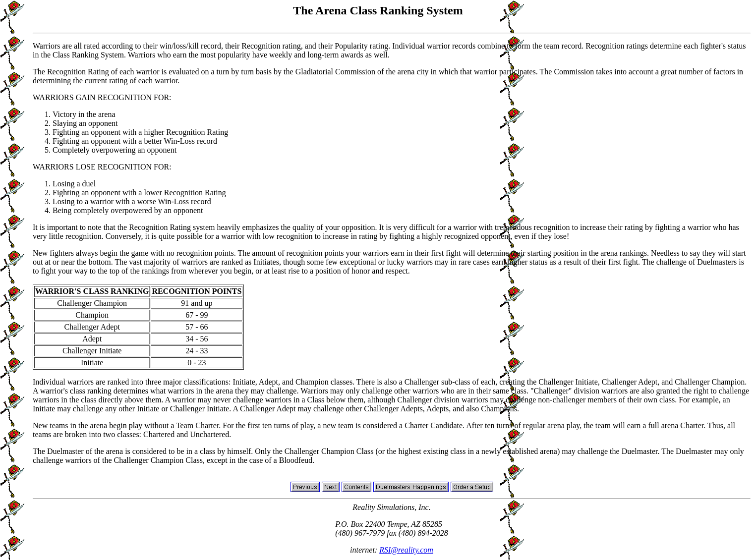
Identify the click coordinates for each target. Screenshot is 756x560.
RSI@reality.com (406, 550)
